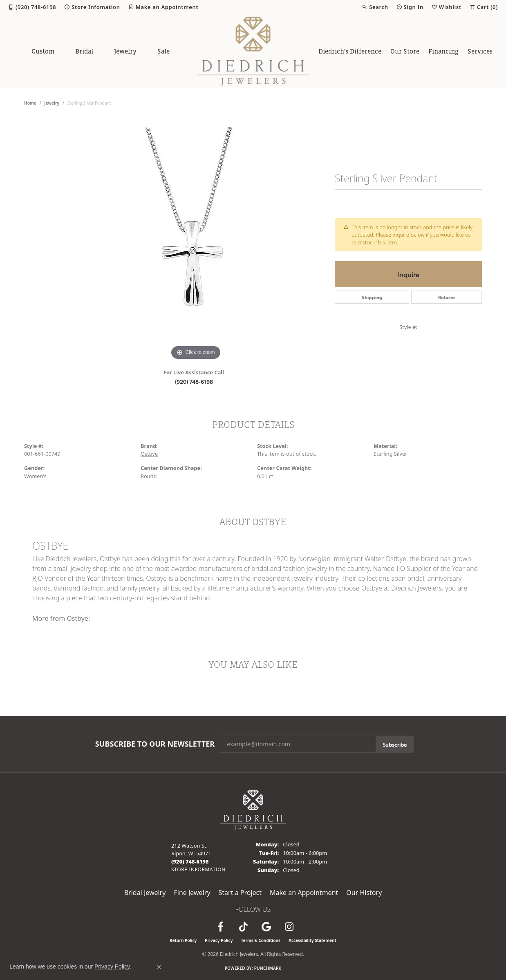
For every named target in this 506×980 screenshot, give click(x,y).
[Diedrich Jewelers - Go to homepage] (253, 809)
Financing (443, 51)
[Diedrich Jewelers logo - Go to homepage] (253, 51)
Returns (447, 297)
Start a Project (240, 893)
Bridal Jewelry (145, 893)
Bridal (84, 51)
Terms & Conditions (261, 940)
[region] (196, 239)
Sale (163, 51)
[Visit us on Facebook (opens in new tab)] (220, 927)
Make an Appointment (304, 893)
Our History (364, 893)
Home (30, 103)
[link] (32, 7)
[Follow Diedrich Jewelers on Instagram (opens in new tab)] (289, 927)
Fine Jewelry (192, 893)
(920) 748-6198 (194, 381)
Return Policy (183, 940)
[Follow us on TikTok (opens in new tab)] (243, 927)
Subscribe (395, 744)
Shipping (372, 297)
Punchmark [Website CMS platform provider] (268, 968)
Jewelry (125, 51)
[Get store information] (198, 869)
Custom (43, 51)
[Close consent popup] (159, 967)
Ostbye (149, 454)
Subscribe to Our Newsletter (155, 744)
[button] (375, 7)
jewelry (52, 103)
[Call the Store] (190, 861)
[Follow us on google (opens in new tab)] (266, 927)
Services (480, 51)
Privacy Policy (219, 940)
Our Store (405, 51)
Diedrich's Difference (350, 51)
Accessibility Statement (312, 940)
